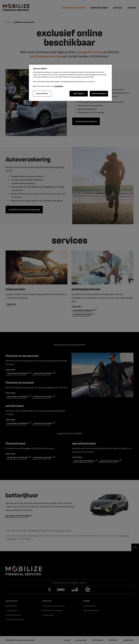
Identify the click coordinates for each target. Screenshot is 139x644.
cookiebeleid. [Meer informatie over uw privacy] (59, 86)
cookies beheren (42, 93)
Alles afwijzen (79, 93)
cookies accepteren (99, 93)
